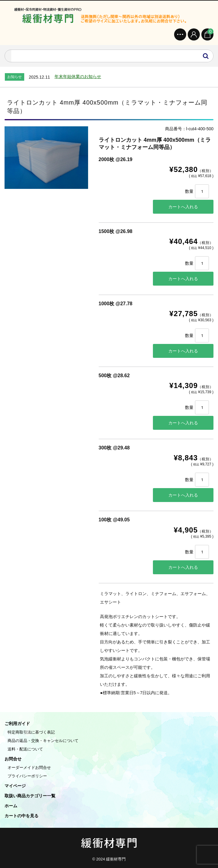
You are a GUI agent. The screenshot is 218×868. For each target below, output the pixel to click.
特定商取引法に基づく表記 (31, 732)
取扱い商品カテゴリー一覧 (30, 796)
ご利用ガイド (17, 724)
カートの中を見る (21, 816)
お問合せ (13, 759)
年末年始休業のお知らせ (78, 76)
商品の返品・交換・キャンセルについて (43, 741)
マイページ (15, 786)
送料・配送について (25, 749)
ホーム (11, 806)
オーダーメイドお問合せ (29, 768)
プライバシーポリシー (27, 776)
